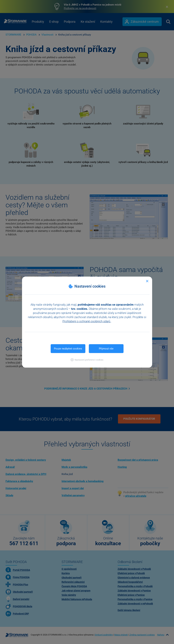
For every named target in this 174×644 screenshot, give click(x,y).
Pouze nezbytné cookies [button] (68, 348)
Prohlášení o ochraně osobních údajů (87, 321)
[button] (87, 360)
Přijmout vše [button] (106, 348)
